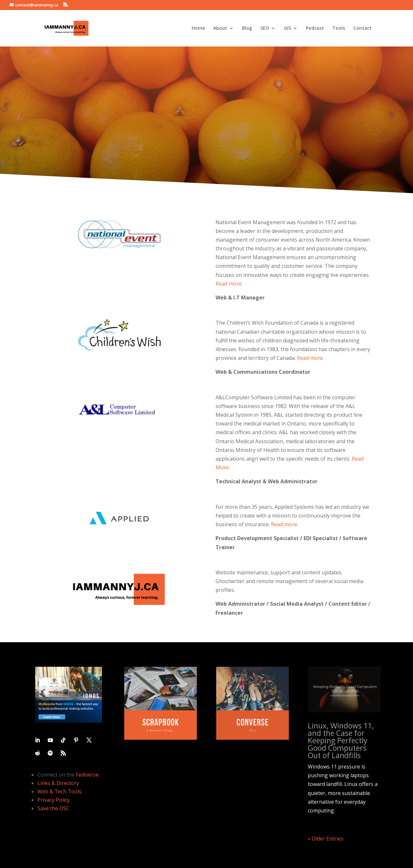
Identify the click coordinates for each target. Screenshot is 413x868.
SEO (265, 28)
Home (198, 28)
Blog (247, 28)
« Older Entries (326, 839)
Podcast (315, 28)
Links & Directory (58, 783)
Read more (229, 284)
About (220, 28)
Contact (363, 28)
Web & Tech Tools (60, 791)
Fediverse (87, 775)
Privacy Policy (54, 800)
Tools (339, 28)
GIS (287, 28)
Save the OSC (53, 808)
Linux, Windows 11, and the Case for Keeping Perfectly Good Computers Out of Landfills (341, 740)
